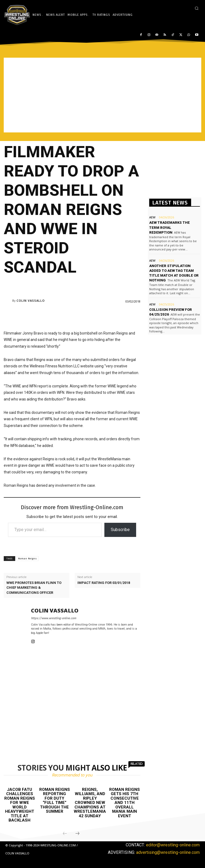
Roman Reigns (27, 559)
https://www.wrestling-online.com (54, 618)
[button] (197, 8)
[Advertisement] (102, 95)
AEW (152, 217)
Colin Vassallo (31, 301)
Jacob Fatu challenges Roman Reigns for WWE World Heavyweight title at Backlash (20, 805)
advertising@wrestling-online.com (168, 852)
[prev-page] (65, 834)
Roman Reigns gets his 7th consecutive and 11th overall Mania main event (125, 803)
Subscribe (120, 530)
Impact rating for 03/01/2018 (104, 583)
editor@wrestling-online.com (173, 845)
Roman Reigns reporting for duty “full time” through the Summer (55, 801)
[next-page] (77, 834)
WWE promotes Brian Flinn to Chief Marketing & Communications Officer (34, 588)
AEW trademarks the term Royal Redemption (169, 227)
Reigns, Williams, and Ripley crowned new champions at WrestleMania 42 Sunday (90, 803)
